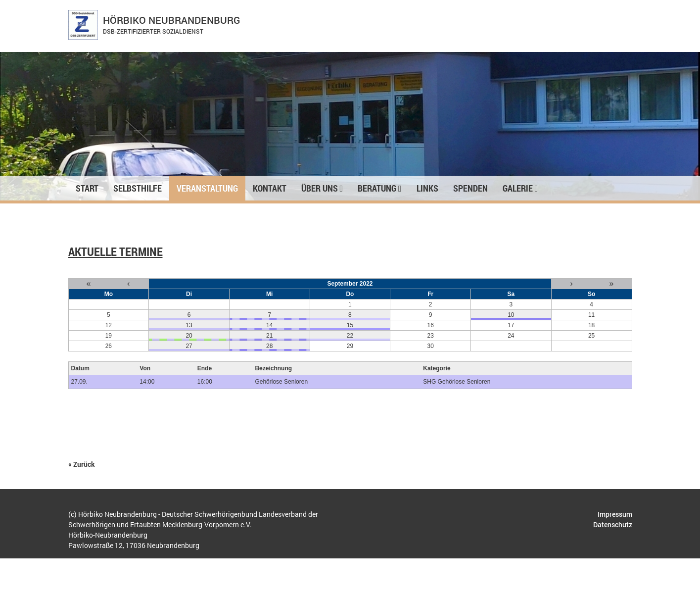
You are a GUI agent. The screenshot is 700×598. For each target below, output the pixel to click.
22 (350, 336)
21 (269, 336)
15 (350, 325)
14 (269, 325)
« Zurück (82, 464)
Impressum (615, 514)
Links (427, 188)
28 (269, 346)
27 (189, 346)
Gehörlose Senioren (281, 382)
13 (189, 325)
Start (87, 188)
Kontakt (270, 188)
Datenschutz (613, 524)
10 (511, 315)
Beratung (380, 188)
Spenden (470, 188)
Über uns (322, 188)
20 (189, 336)
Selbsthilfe (138, 188)
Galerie (520, 188)
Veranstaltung (207, 188)
